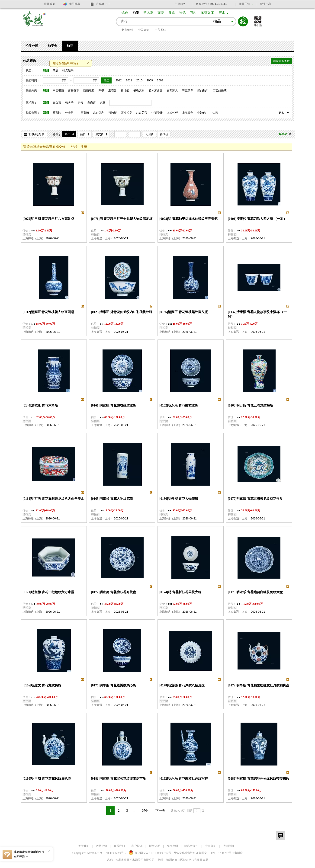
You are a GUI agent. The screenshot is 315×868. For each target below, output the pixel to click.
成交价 (100, 134)
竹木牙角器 (156, 90)
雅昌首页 (49, 4)
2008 (160, 80)
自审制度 (237, 853)
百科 (193, 13)
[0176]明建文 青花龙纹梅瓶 (42, 685)
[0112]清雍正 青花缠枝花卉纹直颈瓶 (48, 312)
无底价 (150, 134)
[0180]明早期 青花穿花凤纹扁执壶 (47, 779)
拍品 (70, 46)
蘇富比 (57, 113)
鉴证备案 (208, 13)
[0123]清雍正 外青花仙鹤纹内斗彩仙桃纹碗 (122, 312)
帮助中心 (266, 4)
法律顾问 (228, 846)
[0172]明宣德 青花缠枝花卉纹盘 (114, 592)
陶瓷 (101, 90)
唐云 (80, 103)
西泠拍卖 (126, 113)
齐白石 (57, 103)
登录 (74, 147)
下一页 (160, 811)
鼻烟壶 (125, 90)
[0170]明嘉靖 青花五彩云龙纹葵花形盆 (255, 499)
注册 (84, 147)
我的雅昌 (74, 4)
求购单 (103, 4)
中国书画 (58, 90)
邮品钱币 (203, 90)
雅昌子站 (244, 4)
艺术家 (148, 13)
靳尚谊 (92, 103)
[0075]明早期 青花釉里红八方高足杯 (48, 219)
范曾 (103, 103)
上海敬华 (188, 113)
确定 (106, 80)
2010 (139, 80)
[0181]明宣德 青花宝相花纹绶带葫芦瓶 (118, 779)
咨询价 (164, 134)
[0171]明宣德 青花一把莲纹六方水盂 (48, 592)
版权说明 (155, 846)
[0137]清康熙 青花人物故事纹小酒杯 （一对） (257, 314)
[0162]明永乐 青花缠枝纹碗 (179, 405)
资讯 (183, 13)
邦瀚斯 (112, 113)
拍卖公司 (32, 46)
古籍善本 (74, 90)
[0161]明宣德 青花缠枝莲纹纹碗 (114, 405)
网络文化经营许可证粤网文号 (202, 853)
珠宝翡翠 (188, 90)
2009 (150, 80)
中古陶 (214, 113)
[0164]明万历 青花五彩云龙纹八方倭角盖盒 (53, 499)
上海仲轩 (172, 113)
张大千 (69, 103)
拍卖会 (52, 46)
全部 (46, 70)
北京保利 (127, 30)
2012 (119, 80)
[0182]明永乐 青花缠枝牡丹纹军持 (184, 779)
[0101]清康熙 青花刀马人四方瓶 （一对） (257, 219)
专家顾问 (211, 846)
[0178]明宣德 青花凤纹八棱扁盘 (182, 685)
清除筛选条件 (281, 61)
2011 (129, 80)
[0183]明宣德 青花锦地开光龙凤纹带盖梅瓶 (259, 779)
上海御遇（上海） (34, 238)
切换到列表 (36, 134)
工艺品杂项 (220, 90)
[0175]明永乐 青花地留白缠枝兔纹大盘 (255, 592)
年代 (67, 134)
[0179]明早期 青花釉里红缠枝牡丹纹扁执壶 (259, 685)
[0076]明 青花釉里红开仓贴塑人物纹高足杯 (122, 219)
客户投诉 (137, 846)
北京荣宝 (142, 113)
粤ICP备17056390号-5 (113, 853)
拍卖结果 (68, 70)
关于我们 (84, 846)
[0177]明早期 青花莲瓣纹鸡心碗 (114, 685)
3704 (145, 811)
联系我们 (119, 846)
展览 (172, 13)
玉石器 (112, 90)
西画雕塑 (89, 90)
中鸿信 (202, 113)
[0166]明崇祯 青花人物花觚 (179, 499)
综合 (125, 13)
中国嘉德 (144, 30)
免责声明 (172, 846)
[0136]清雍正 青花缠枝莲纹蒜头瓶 (184, 312)
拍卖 (136, 13)
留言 (280, 835)
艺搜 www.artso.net (35, 22)
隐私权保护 (191, 846)
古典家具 (172, 90)
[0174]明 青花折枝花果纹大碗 (180, 592)
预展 (55, 70)
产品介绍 (101, 846)
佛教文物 (139, 90)
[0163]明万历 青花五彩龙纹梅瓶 (250, 405)
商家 (161, 13)
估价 (83, 134)
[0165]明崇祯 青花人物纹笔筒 (112, 499)
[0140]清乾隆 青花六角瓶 (40, 405)
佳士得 (69, 113)
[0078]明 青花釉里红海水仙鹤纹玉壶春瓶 (188, 219)
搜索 (243, 21)
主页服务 (180, 4)
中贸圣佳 (160, 30)
